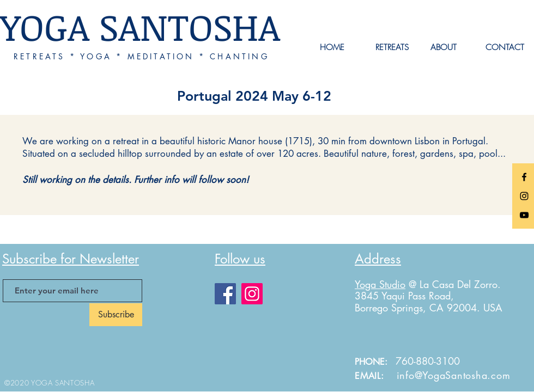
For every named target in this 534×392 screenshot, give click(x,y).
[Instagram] (252, 294)
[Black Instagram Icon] (524, 196)
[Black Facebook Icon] (524, 177)
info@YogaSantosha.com (454, 375)
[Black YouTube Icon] (524, 215)
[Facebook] (225, 294)
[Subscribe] (116, 315)
